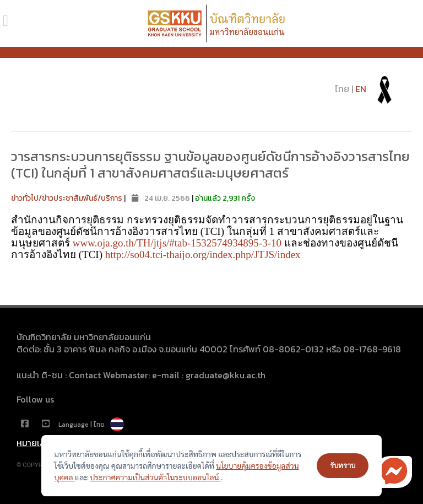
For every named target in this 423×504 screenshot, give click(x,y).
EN (361, 89)
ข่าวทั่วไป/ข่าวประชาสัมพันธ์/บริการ (67, 198)
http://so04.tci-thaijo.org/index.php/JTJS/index (203, 254)
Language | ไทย (91, 425)
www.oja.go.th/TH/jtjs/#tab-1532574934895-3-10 (177, 243)
